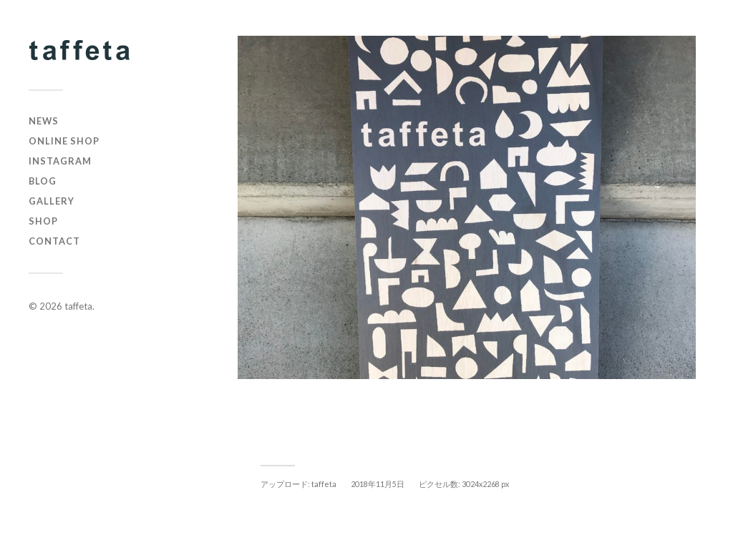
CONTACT (54, 241)
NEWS (44, 121)
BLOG (43, 181)
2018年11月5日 (378, 484)
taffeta (78, 306)
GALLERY (52, 201)
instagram (60, 161)
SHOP (43, 221)
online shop (64, 141)
